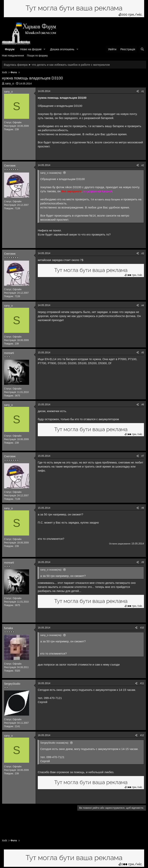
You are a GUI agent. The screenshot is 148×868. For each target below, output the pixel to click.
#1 (143, 91)
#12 (142, 735)
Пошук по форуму (37, 56)
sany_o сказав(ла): (51, 173)
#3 (143, 253)
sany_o (10, 83)
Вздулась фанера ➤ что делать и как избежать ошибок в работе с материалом (57, 65)
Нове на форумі (31, 49)
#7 (143, 456)
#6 (143, 405)
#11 (142, 683)
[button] (45, 49)
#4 (143, 305)
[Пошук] (142, 49)
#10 (142, 628)
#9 (143, 562)
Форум (10, 49)
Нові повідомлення (13, 56)
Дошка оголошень (62, 49)
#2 (143, 165)
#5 (143, 353)
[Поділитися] (138, 91)
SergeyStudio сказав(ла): (55, 743)
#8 (143, 508)
